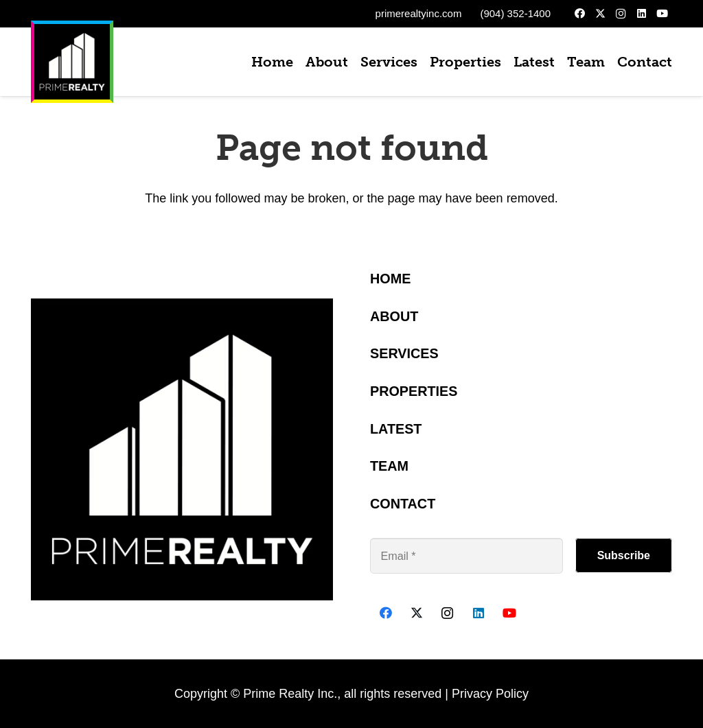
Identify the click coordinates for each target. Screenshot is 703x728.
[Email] (466, 556)
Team (389, 466)
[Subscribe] (624, 555)
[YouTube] (662, 14)
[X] (600, 14)
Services (404, 353)
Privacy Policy (490, 694)
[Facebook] (579, 14)
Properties (414, 391)
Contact (403, 504)
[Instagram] (621, 14)
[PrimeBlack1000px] (72, 62)
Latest (396, 429)
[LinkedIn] (641, 14)
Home (390, 279)
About (394, 316)
